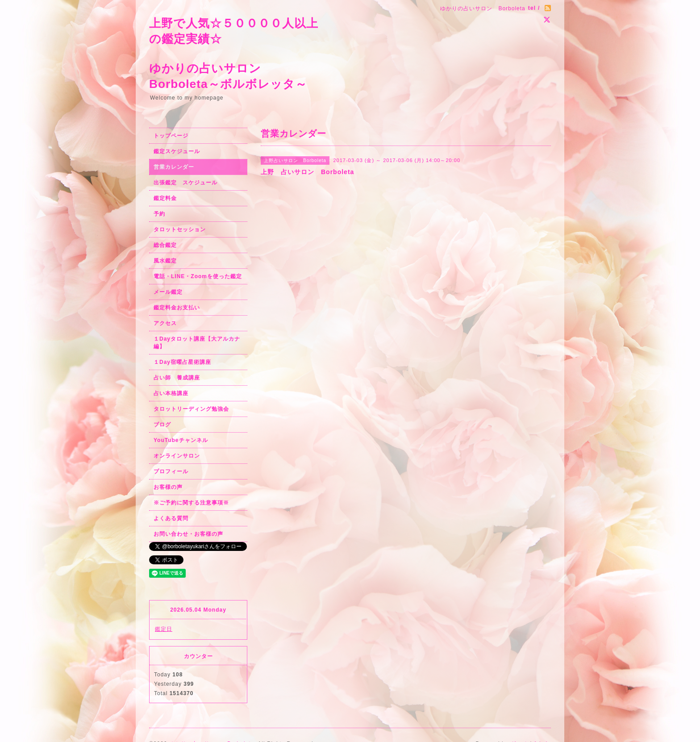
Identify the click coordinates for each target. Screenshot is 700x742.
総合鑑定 (165, 245)
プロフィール (171, 471)
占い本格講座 (171, 393)
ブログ (162, 425)
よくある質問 (171, 518)
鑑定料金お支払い (177, 308)
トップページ (171, 136)
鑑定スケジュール (177, 151)
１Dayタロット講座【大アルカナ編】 (197, 343)
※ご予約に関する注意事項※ (191, 503)
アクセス (165, 323)
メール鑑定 (168, 292)
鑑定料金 (165, 198)
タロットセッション (180, 229)
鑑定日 (164, 629)
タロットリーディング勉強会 (191, 409)
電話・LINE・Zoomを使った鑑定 (198, 276)
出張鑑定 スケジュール (185, 183)
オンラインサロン (177, 456)
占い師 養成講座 (177, 378)
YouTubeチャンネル (181, 440)
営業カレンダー (174, 167)
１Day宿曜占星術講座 (182, 362)
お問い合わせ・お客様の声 (188, 534)
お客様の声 (168, 487)
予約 (159, 214)
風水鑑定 (165, 261)
